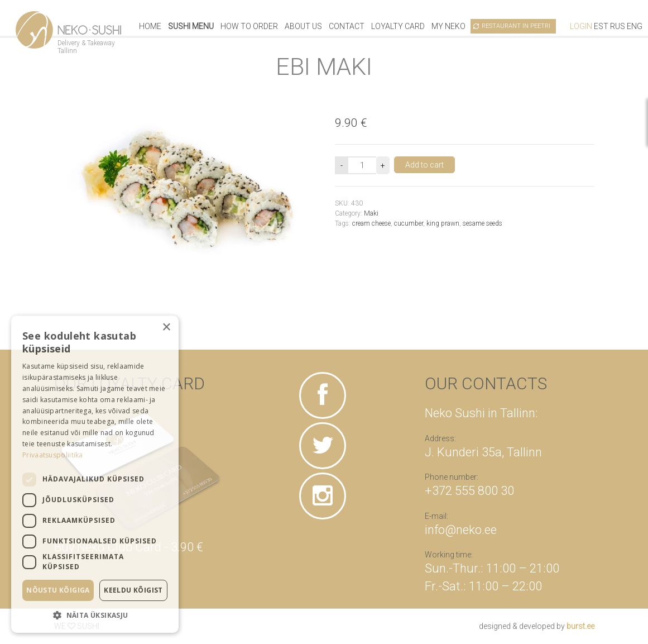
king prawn (443, 223)
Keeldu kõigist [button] (133, 590)
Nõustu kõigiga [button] (58, 590)
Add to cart (424, 165)
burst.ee (580, 626)
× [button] (166, 328)
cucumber (409, 223)
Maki (371, 213)
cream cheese (371, 223)
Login (581, 26)
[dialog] (95, 474)
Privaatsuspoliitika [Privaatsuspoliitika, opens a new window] (53, 455)
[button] (95, 615)
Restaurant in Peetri (516, 26)
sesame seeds (483, 223)
